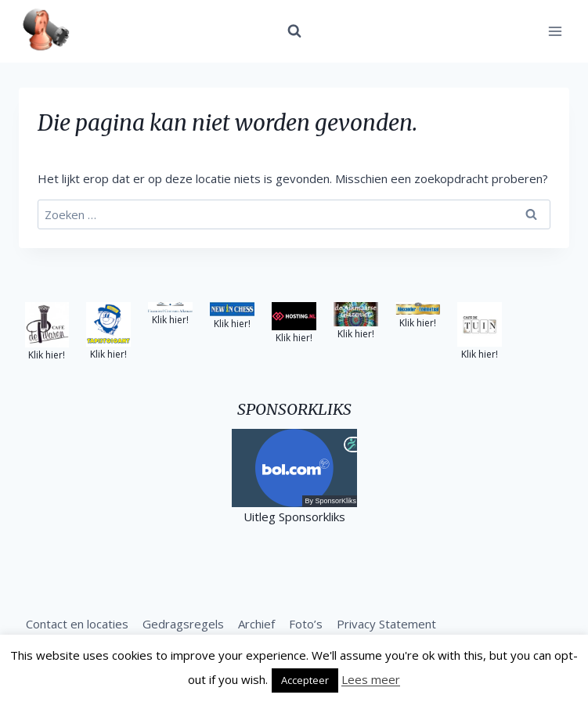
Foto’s (306, 624)
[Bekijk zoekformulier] (294, 31)
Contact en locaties (77, 624)
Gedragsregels (183, 624)
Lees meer (371, 679)
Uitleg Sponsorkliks (294, 517)
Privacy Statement (386, 624)
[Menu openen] (555, 31)
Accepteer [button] (305, 680)
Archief (256, 624)
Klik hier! (47, 355)
